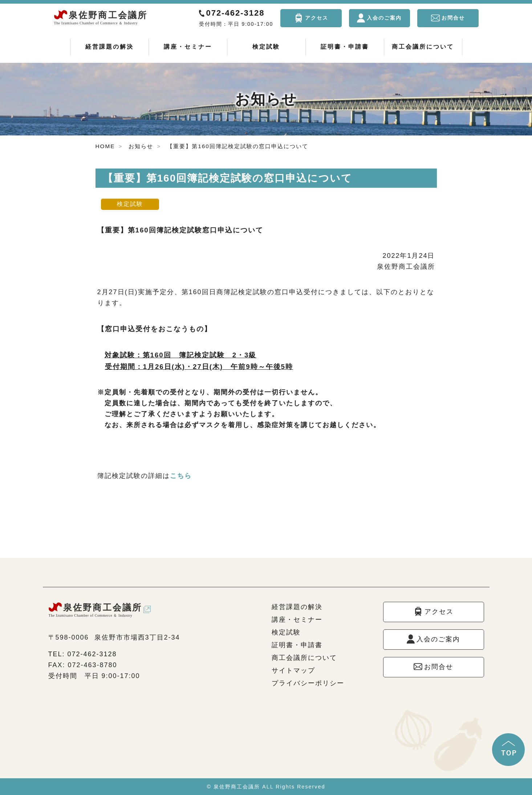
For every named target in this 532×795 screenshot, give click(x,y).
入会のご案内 (384, 18)
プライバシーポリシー (308, 683)
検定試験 (266, 47)
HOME (105, 146)
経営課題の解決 (109, 47)
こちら (181, 476)
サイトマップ (293, 670)
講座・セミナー (188, 47)
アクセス (317, 18)
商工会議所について (423, 47)
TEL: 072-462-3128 (83, 654)
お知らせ (141, 146)
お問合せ (453, 18)
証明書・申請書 (345, 47)
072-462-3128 (235, 13)
